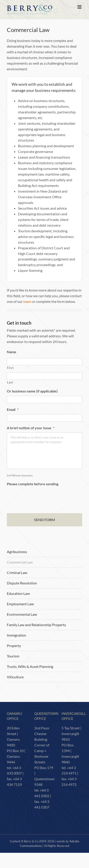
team (27, 301)
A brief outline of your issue (31, 428)
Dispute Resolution (22, 583)
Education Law (18, 593)
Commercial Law (20, 562)
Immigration (16, 635)
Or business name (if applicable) (32, 391)
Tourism (13, 656)
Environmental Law (22, 614)
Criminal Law (17, 573)
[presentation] (41, 497)
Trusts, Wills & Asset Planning (30, 666)
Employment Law (20, 604)
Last (10, 382)
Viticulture (15, 677)
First (10, 368)
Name (12, 352)
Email (13, 409)
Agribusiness (17, 552)
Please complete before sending (33, 484)
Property (14, 646)
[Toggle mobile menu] (80, 7)
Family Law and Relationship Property (36, 625)
